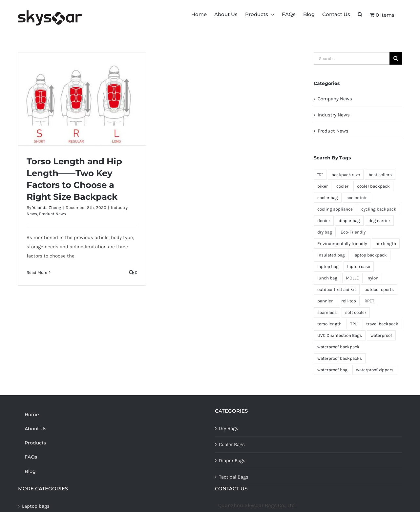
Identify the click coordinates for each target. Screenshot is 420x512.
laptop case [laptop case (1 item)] (359, 266)
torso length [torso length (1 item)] (329, 324)
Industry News (334, 115)
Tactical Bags (234, 477)
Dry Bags (229, 428)
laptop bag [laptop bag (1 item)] (328, 266)
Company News (335, 99)
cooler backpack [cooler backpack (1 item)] (373, 186)
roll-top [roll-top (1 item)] (349, 301)
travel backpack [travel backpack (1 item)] (382, 324)
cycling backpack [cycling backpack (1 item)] (379, 209)
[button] (360, 14)
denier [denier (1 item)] (324, 221)
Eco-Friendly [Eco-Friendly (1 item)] (353, 232)
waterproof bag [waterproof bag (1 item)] (332, 370)
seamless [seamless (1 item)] (327, 312)
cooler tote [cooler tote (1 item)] (357, 198)
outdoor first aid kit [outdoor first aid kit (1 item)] (337, 289)
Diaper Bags (232, 461)
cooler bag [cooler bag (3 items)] (328, 198)
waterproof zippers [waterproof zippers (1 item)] (375, 370)
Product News (52, 214)
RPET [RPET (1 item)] (369, 301)
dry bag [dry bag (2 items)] (325, 232)
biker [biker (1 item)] (323, 186)
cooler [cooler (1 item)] (342, 186)
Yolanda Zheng (47, 207)
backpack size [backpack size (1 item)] (346, 175)
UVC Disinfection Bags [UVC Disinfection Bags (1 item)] (340, 335)
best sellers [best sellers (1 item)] (380, 175)
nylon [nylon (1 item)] (373, 278)
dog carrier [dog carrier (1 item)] (379, 221)
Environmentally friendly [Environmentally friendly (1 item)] (342, 244)
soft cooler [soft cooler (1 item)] (356, 312)
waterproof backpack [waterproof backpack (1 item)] (338, 347)
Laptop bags (36, 506)
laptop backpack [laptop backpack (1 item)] (370, 255)
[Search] (396, 58)
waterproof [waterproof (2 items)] (381, 335)
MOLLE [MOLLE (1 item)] (352, 278)
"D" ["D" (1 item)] (320, 175)
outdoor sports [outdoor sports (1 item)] (379, 289)
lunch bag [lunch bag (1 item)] (327, 278)
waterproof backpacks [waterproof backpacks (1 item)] (340, 358)
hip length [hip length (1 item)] (386, 244)
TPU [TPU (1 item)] (354, 324)
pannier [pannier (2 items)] (325, 301)
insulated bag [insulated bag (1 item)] (331, 255)
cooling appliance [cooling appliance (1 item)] (335, 209)
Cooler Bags (232, 444)
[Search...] (352, 58)
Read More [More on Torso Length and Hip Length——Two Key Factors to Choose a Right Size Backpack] (37, 272)
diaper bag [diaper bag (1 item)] (349, 221)
